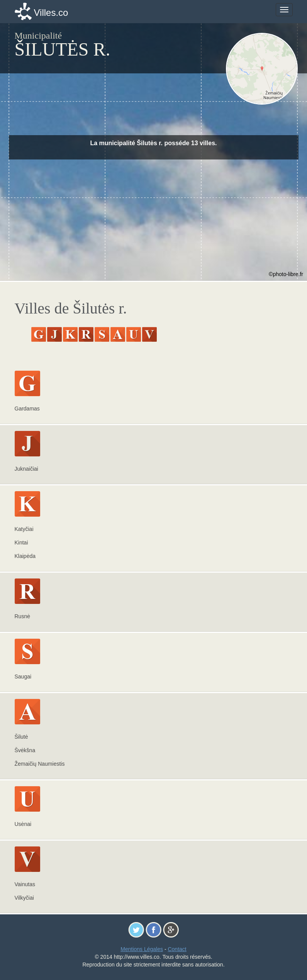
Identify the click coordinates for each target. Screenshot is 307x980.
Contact (177, 949)
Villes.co (51, 13)
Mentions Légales (142, 949)
